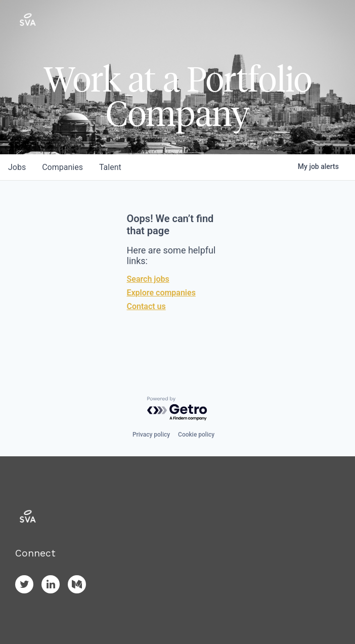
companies (62, 167)
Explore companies (161, 293)
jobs (17, 167)
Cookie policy (196, 435)
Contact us (146, 306)
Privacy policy (151, 435)
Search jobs (148, 279)
